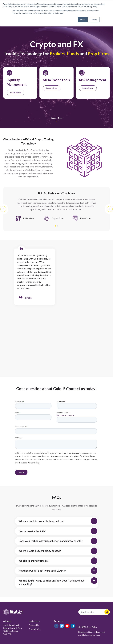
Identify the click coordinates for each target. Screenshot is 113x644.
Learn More (52, 88)
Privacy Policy (35, 629)
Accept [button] (83, 20)
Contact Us (34, 625)
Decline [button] (94, 20)
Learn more (16, 93)
